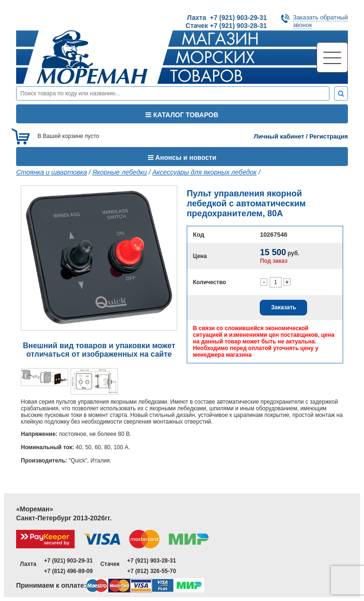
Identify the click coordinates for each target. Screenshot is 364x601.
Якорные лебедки (120, 172)
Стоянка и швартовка (51, 172)
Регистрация (329, 136)
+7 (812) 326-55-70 (151, 571)
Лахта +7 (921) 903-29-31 (227, 18)
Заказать (284, 307)
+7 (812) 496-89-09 (68, 571)
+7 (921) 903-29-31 (68, 561)
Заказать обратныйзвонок (320, 21)
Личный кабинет (279, 136)
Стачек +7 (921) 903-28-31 (226, 26)
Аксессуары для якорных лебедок (205, 172)
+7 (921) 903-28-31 (151, 561)
